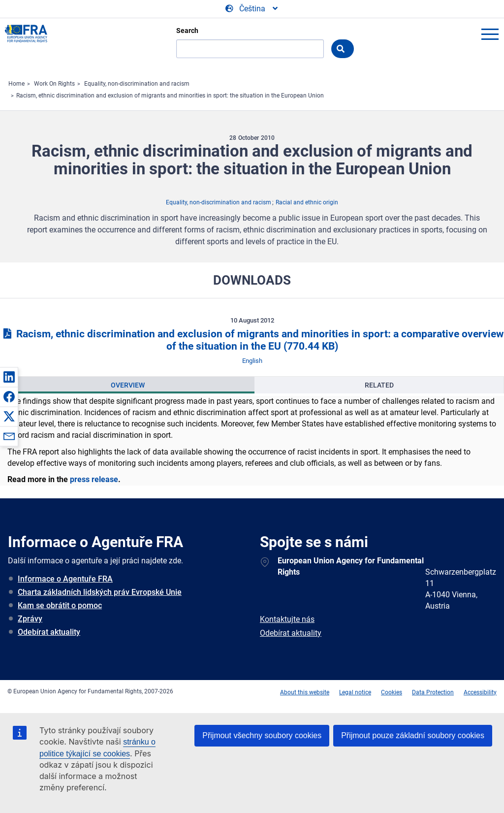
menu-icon (490, 34)
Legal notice (355, 692)
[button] (9, 377)
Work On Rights (54, 84)
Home (16, 84)
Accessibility (480, 692)
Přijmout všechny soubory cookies (262, 735)
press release (94, 479)
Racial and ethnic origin (307, 202)
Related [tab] (379, 385)
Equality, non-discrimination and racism (137, 84)
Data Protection (433, 692)
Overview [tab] (128, 385)
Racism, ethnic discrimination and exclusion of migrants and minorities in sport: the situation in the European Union (170, 96)
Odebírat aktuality (49, 632)
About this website (305, 692)
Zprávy (30, 619)
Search (187, 31)
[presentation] (127, 385)
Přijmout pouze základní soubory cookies (413, 735)
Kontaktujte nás (287, 619)
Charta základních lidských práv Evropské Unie (100, 592)
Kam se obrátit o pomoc (60, 605)
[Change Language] (252, 9)
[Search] (250, 49)
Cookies (392, 692)
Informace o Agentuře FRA (65, 579)
